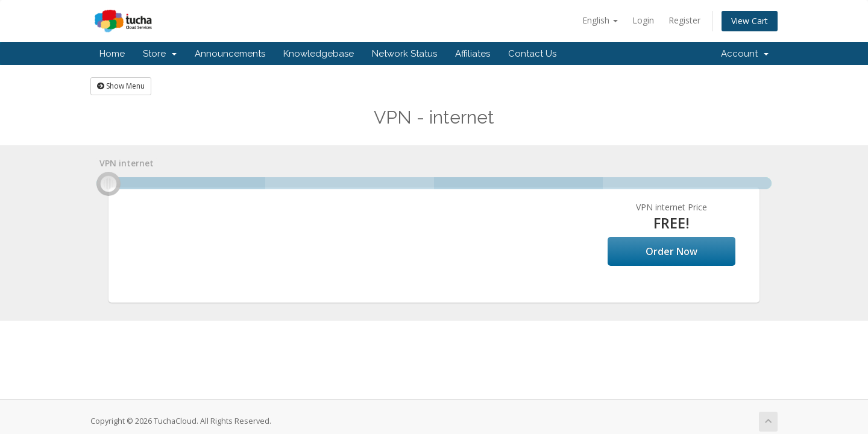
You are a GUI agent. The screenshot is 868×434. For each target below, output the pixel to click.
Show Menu (121, 86)
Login (643, 20)
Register (684, 20)
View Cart (750, 21)
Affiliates (473, 54)
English (600, 20)
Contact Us (532, 54)
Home (112, 54)
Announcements (230, 54)
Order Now (671, 251)
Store (160, 54)
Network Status (404, 54)
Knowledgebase (319, 54)
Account (745, 54)
